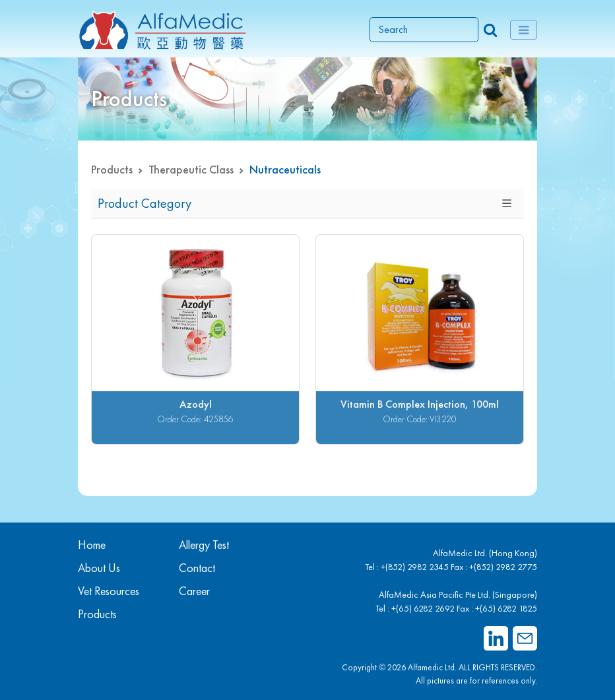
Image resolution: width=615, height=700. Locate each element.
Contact (197, 568)
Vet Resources (109, 591)
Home (92, 545)
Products (112, 169)
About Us (99, 568)
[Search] (424, 30)
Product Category (145, 203)
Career (194, 591)
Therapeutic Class (191, 169)
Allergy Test (204, 545)
